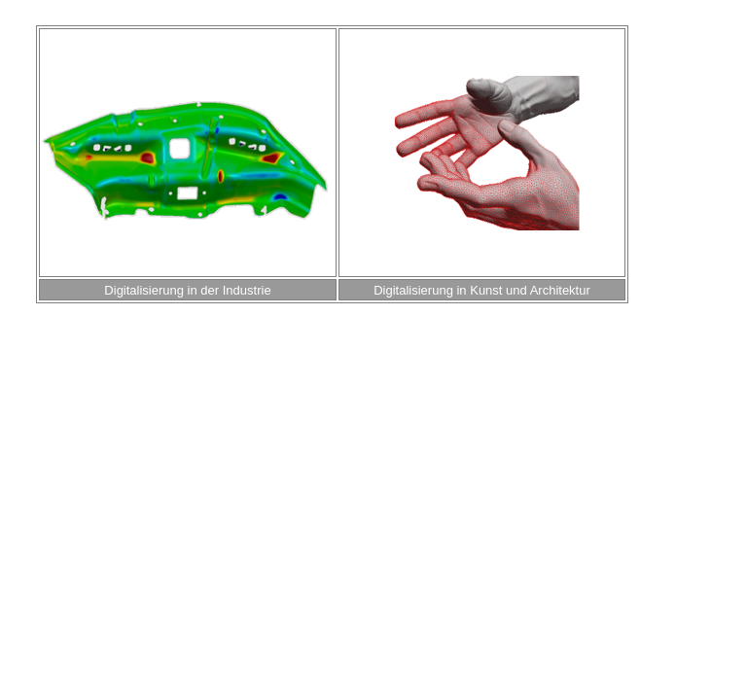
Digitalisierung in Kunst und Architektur (482, 290)
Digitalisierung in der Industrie (187, 290)
